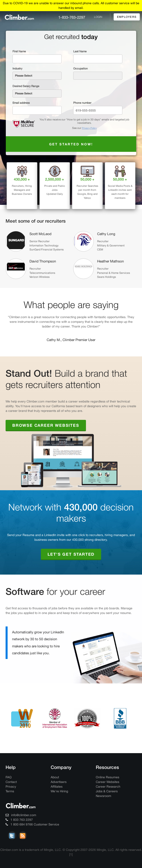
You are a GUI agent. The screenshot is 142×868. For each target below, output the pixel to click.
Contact (11, 782)
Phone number (82, 103)
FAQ (9, 777)
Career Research (108, 787)
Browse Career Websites (46, 425)
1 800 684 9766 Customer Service (32, 824)
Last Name (80, 51)
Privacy (11, 787)
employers (127, 17)
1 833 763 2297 (19, 820)
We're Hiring (59, 791)
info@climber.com (21, 815)
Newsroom (103, 796)
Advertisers (59, 782)
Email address (21, 103)
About (55, 777)
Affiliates (57, 787)
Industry (17, 68)
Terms (10, 791)
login (98, 17)
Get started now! (71, 144)
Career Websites (108, 782)
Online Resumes (108, 777)
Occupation (80, 68)
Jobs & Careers (107, 791)
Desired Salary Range (26, 86)
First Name (19, 51)
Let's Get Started (71, 554)
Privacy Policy (89, 128)
